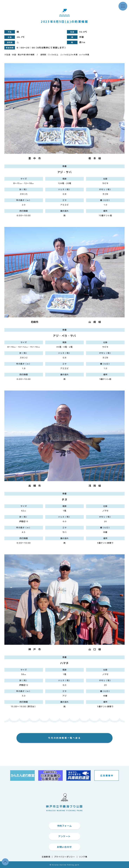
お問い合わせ (64, 847)
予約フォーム (64, 826)
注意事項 (46, 857)
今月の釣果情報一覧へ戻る (64, 738)
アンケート (64, 836)
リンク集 (83, 857)
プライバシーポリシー (65, 857)
